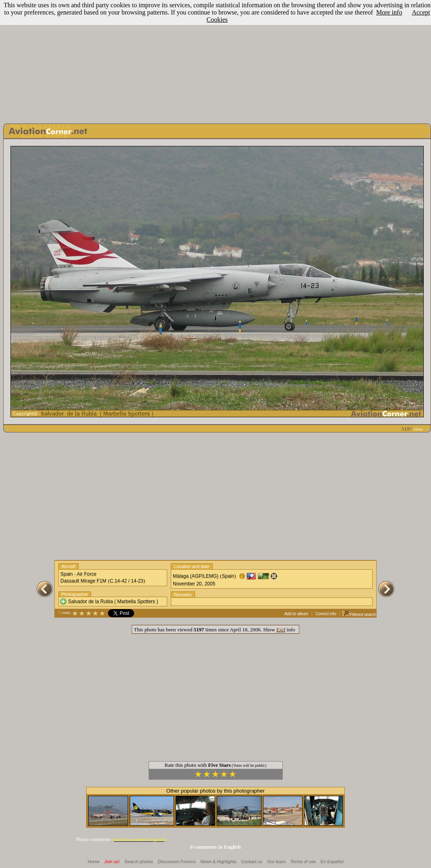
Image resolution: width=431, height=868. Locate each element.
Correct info (326, 614)
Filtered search (359, 615)
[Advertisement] (216, 60)
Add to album (296, 614)
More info (389, 12)
